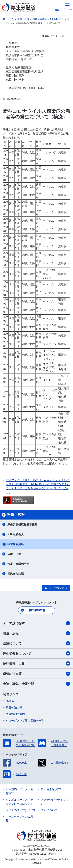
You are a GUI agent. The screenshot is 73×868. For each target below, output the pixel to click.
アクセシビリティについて (55, 802)
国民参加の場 (16, 574)
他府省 (10, 701)
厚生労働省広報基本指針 (22, 524)
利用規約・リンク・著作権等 (19, 791)
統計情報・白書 (36, 663)
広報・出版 (14, 554)
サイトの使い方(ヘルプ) (20, 810)
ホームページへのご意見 (19, 819)
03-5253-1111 (38, 854)
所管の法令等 (36, 674)
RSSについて (49, 810)
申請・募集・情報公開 (36, 684)
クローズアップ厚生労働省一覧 (25, 721)
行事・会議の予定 (18, 564)
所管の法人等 (14, 707)
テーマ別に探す (36, 623)
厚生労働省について (36, 653)
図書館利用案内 (15, 714)
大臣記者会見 (16, 534)
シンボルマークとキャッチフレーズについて (19, 802)
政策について (36, 643)
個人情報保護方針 (52, 789)
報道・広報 (36, 633)
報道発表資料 (16, 544)
